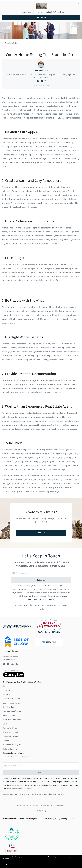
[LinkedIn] (8, 664)
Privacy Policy (41, 811)
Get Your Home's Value (12, 711)
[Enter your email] (43, 573)
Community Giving (10, 736)
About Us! (7, 694)
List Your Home (9, 707)
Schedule (7, 690)
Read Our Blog (9, 715)
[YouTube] (12, 664)
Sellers (6, 724)
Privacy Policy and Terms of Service (41, 600)
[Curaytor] (14, 677)
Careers (6, 741)
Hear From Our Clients (12, 720)
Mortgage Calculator (11, 732)
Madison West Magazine (13, 745)
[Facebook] (4, 664)
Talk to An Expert (10, 728)
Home (6, 686)
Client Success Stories (12, 699)
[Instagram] (17, 664)
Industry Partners (10, 749)
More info (13, 859)
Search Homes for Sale (12, 703)
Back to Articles (11, 43)
